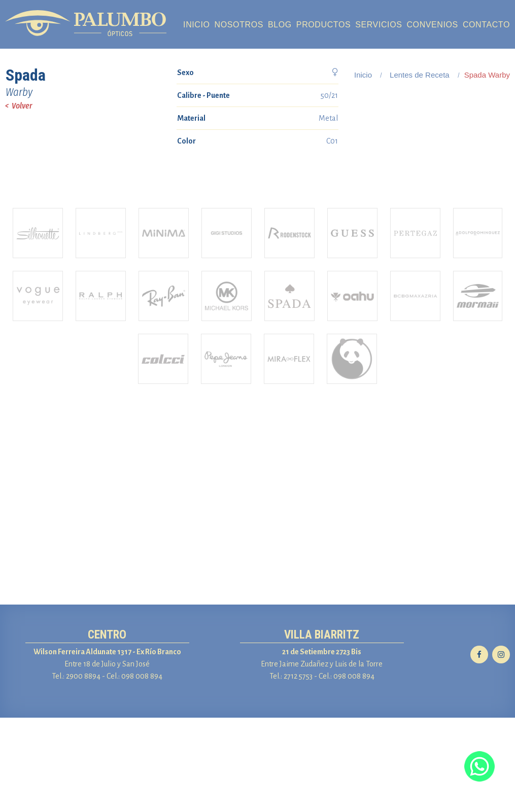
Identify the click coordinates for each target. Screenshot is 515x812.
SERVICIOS (379, 25)
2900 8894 (83, 770)
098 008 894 (142, 770)
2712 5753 (298, 770)
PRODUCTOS (323, 25)
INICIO (197, 25)
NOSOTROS (239, 25)
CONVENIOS (432, 25)
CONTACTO (486, 25)
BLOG (280, 25)
